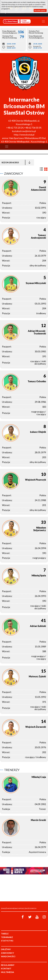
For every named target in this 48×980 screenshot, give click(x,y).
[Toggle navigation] (43, 21)
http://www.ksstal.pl (24, 135)
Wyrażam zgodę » (40, 10)
